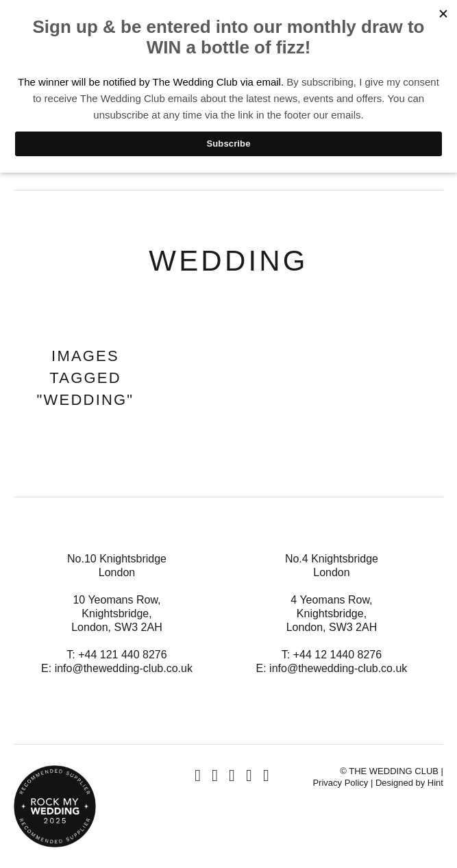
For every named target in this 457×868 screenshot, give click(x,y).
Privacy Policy (340, 783)
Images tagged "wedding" (86, 378)
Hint (435, 783)
